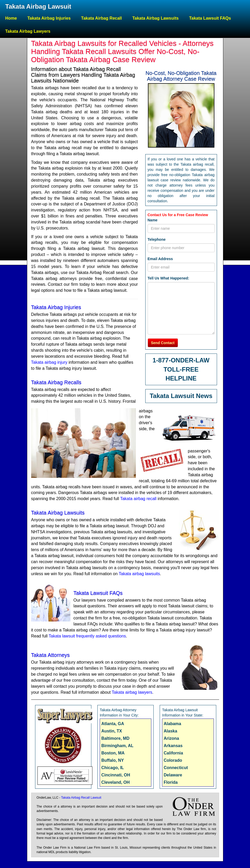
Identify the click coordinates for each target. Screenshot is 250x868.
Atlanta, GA (113, 724)
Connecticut (176, 768)
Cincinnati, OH (116, 775)
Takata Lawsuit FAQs (210, 18)
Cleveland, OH (115, 782)
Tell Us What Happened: (168, 278)
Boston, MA (113, 753)
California (173, 753)
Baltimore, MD (115, 738)
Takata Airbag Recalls (56, 382)
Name (153, 220)
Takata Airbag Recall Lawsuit (81, 798)
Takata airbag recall (138, 499)
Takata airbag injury (49, 362)
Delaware (173, 775)
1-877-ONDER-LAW (181, 360)
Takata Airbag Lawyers (28, 31)
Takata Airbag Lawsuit (38, 6)
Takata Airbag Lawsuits (155, 18)
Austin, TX (112, 731)
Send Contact (163, 343)
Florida (171, 782)
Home (11, 18)
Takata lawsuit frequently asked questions (87, 636)
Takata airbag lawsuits (139, 574)
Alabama (172, 724)
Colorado (173, 760)
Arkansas (173, 746)
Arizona (171, 738)
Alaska (170, 731)
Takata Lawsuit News (181, 396)
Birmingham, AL (117, 746)
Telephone (157, 239)
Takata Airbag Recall (102, 18)
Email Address (160, 259)
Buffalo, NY (113, 760)
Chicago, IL (113, 768)
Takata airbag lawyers (132, 692)
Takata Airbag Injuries (49, 18)
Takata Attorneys (51, 655)
